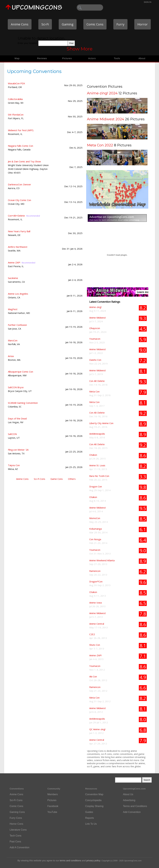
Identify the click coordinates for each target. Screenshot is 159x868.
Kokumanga (95, 529)
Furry (120, 24)
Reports (90, 818)
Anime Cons (20, 24)
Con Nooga (95, 539)
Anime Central (97, 624)
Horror (143, 24)
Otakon (93, 455)
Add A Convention (19, 847)
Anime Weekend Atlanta (102, 560)
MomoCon (95, 518)
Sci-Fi (45, 24)
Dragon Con (96, 486)
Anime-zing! (95, 307)
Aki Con (93, 676)
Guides (89, 812)
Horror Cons (16, 824)
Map (17, 58)
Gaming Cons (17, 812)
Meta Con (94, 391)
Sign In (148, 2)
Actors (92, 58)
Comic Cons (95, 24)
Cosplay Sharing (94, 806)
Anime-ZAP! (95, 655)
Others (72, 479)
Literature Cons (18, 830)
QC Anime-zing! (97, 729)
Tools (117, 58)
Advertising (129, 800)
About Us (128, 794)
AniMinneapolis (97, 434)
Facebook (53, 806)
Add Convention (132, 812)
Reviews (42, 58)
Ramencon (95, 571)
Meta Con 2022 (100, 145)
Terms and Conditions (135, 806)
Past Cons (15, 842)
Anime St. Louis (97, 465)
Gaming (68, 24)
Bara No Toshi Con (99, 476)
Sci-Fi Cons (40, 479)
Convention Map (94, 794)
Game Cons (57, 479)
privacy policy (93, 860)
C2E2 (92, 634)
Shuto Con (95, 645)
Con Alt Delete (97, 381)
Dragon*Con (96, 581)
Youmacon (95, 339)
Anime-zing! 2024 (102, 93)
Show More (80, 49)
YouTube (52, 812)
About (142, 58)
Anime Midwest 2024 (106, 119)
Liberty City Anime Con (101, 423)
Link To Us (91, 824)
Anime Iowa (95, 603)
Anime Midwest (98, 318)
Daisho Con (95, 360)
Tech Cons (16, 836)
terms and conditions (70, 860)
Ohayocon (95, 328)
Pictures (67, 58)
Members (53, 794)
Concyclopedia (93, 800)
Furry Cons (16, 818)
